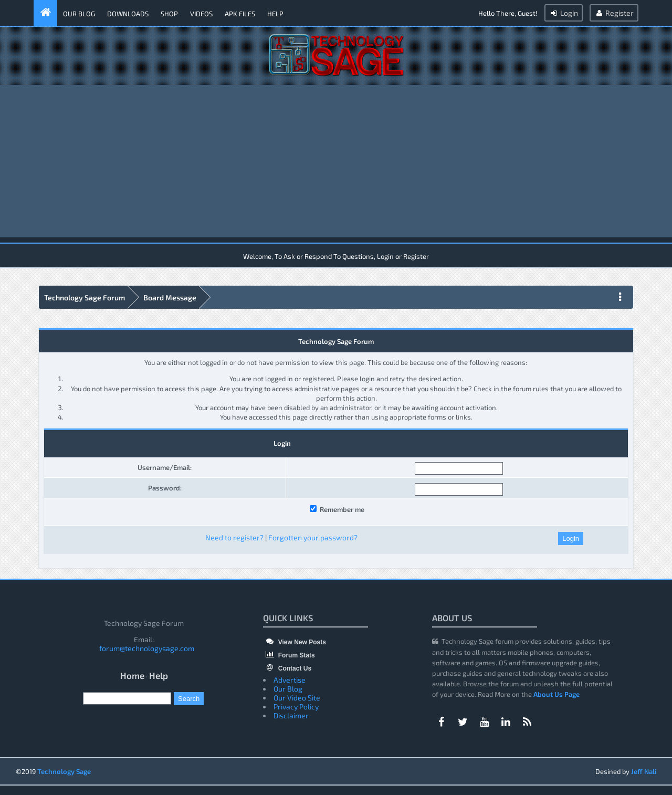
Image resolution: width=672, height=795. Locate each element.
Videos (201, 14)
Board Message (170, 297)
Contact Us (287, 668)
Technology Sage (64, 771)
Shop (169, 14)
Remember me (337, 509)
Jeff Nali (644, 771)
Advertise (290, 680)
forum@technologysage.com (147, 648)
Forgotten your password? (313, 537)
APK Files (240, 14)
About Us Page (556, 694)
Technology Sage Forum (85, 297)
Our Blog (79, 14)
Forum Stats (289, 655)
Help (275, 14)
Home (132, 675)
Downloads (128, 14)
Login (564, 13)
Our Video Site (297, 698)
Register (614, 13)
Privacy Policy (296, 707)
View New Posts (294, 642)
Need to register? (234, 537)
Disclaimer (291, 715)
